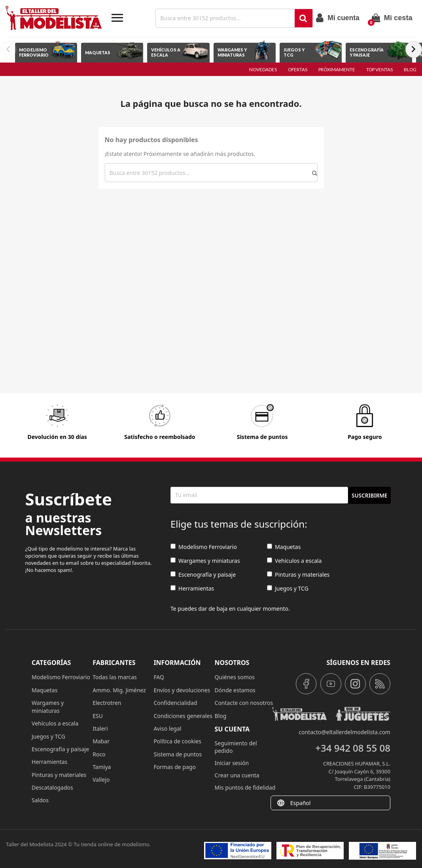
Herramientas (192, 588)
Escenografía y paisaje (203, 575)
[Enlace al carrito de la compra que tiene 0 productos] (392, 18)
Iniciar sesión (232, 763)
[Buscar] (226, 18)
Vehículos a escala (294, 561)
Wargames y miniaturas (205, 561)
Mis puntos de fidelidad (245, 787)
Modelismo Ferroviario (204, 547)
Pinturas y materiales (298, 575)
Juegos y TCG (288, 588)
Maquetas (284, 547)
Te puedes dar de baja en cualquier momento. (230, 609)
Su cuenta (232, 729)
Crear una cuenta (237, 775)
